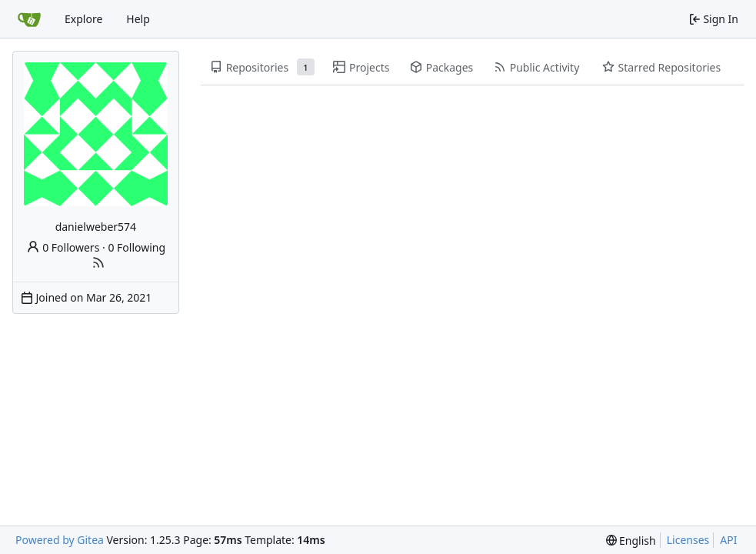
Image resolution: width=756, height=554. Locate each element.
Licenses (688, 540)
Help (138, 19)
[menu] (631, 541)
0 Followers (63, 247)
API (728, 540)
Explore (83, 19)
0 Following (137, 247)
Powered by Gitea (60, 540)
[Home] (29, 19)
